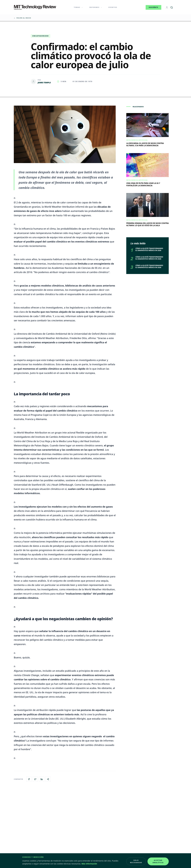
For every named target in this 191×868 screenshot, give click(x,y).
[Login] (167, 7)
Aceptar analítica (158, 861)
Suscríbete (153, 7)
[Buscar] (172, 7)
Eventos (113, 7)
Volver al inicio (22, 18)
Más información (89, 864)
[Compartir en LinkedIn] (42, 779)
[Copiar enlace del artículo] (48, 779)
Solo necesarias (136, 861)
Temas (78, 7)
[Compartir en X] (35, 779)
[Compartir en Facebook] (29, 779)
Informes (96, 7)
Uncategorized (41, 36)
